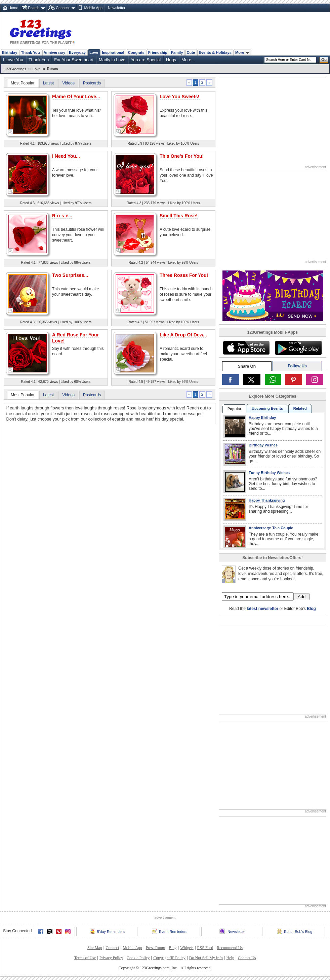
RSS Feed (205, 948)
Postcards (92, 83)
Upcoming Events (267, 408)
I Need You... (66, 156)
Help (230, 958)
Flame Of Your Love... (76, 97)
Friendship (158, 52)
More (242, 52)
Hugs (171, 60)
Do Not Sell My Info (206, 958)
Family (177, 52)
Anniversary (55, 52)
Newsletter (117, 8)
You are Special (146, 60)
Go (324, 60)
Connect (63, 8)
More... (188, 60)
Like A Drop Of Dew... (183, 335)
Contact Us (247, 958)
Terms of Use (85, 958)
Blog (311, 609)
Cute (191, 52)
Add (302, 597)
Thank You (30, 52)
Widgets (187, 948)
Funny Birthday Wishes (269, 473)
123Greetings (15, 69)
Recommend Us (230, 948)
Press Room (156, 948)
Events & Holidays (215, 52)
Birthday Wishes (263, 445)
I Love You (13, 60)
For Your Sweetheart (74, 60)
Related (300, 408)
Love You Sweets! (180, 97)
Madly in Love (112, 60)
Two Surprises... (70, 275)
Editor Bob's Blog (295, 931)
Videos (68, 83)
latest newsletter (262, 609)
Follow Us (297, 366)
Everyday (77, 52)
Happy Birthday (262, 418)
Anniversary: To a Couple (271, 528)
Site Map (95, 948)
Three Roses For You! (184, 275)
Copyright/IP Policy (169, 958)
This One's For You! (182, 156)
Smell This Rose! (179, 216)
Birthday (10, 52)
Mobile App (93, 8)
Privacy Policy (111, 958)
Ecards (34, 8)
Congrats (136, 52)
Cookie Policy (138, 958)
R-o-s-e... (62, 216)
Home (13, 8)
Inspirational (113, 52)
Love (94, 52)
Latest (49, 83)
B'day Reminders (107, 931)
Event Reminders (170, 931)
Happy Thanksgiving (267, 500)
